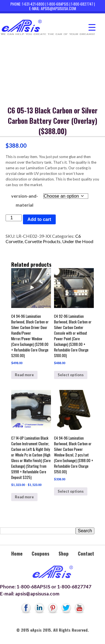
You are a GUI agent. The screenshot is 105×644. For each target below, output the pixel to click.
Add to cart (39, 219)
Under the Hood (78, 241)
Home (17, 553)
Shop (64, 553)
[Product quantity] (14, 218)
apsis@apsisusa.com (58, 8)
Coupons (40, 553)
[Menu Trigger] (92, 27)
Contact (86, 553)
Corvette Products (43, 241)
